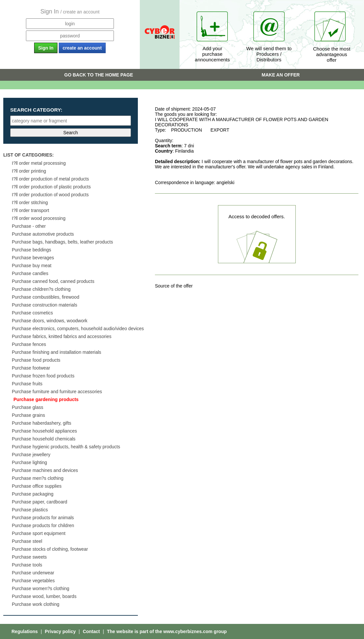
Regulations (25, 631)
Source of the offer (174, 286)
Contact (92, 631)
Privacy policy (61, 631)
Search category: (36, 110)
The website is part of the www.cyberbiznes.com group (167, 631)
